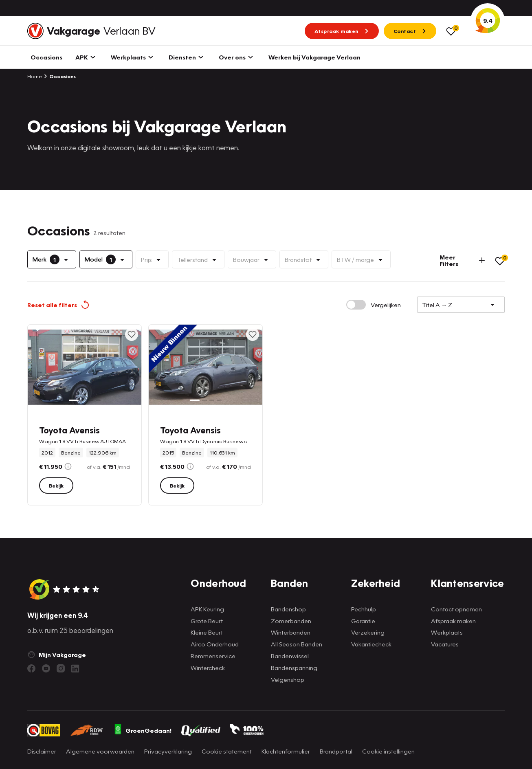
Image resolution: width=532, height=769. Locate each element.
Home (35, 76)
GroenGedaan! (143, 730)
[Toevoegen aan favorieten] (132, 334)
